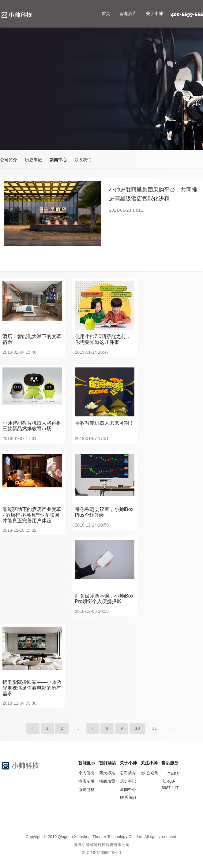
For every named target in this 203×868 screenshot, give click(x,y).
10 (137, 728)
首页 (106, 13)
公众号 (150, 773)
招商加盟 (107, 781)
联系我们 (83, 160)
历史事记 (33, 160)
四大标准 (107, 773)
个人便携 (86, 773)
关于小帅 (154, 13)
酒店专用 (86, 781)
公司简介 (9, 160)
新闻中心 (58, 160)
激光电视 (86, 790)
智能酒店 (128, 13)
